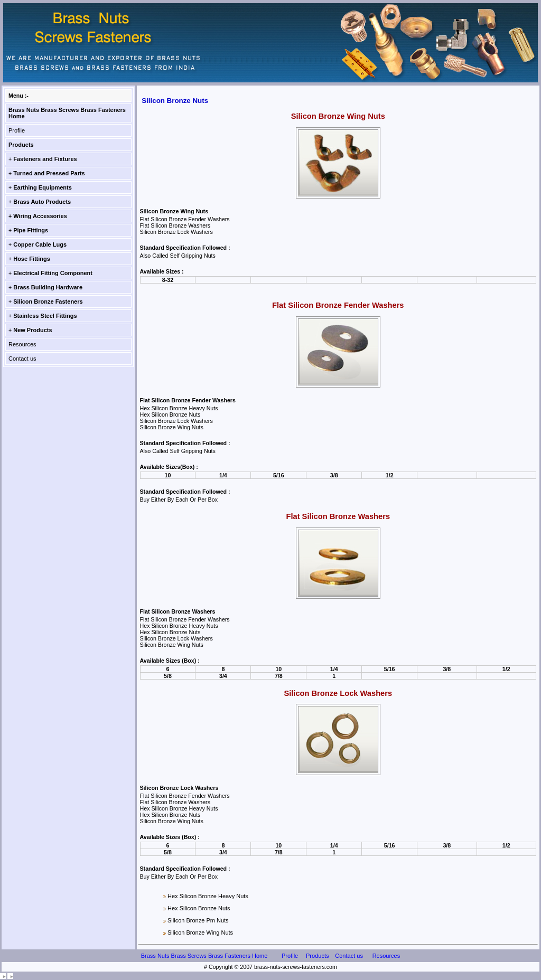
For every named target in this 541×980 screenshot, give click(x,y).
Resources (22, 344)
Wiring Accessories (40, 216)
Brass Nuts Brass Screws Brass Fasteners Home (204, 956)
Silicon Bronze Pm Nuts (198, 920)
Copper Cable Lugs (40, 244)
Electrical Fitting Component (53, 273)
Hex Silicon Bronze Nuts (199, 908)
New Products (32, 330)
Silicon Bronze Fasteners (48, 301)
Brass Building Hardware (48, 287)
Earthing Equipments (43, 187)
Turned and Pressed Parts (49, 173)
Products (21, 145)
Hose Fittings (32, 259)
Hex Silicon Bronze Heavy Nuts (208, 896)
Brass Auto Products (42, 202)
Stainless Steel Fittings (45, 316)
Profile (17, 130)
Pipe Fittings (31, 230)
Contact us (22, 359)
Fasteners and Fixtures (45, 159)
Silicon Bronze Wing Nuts (200, 932)
